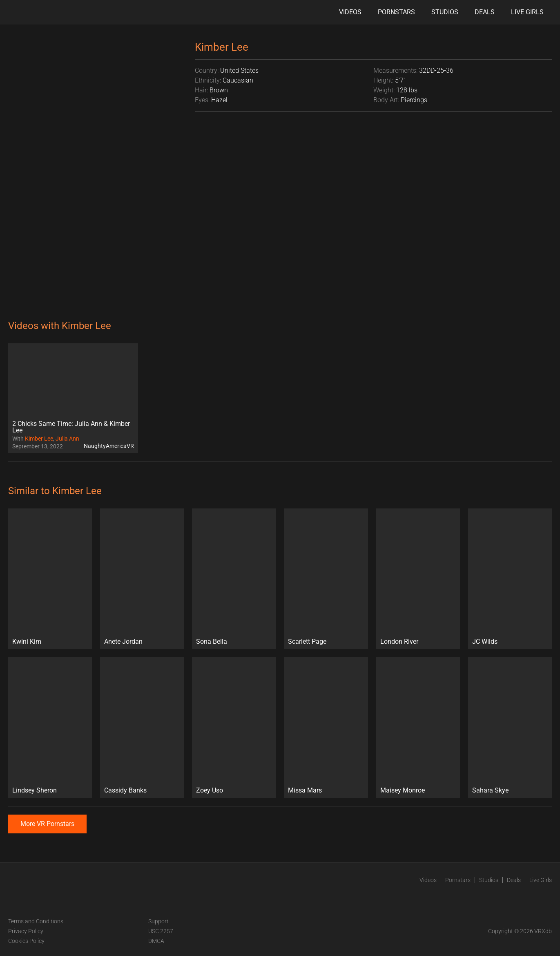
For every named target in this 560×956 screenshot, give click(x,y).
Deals (485, 12)
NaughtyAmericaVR (109, 446)
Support (158, 921)
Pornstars (396, 12)
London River (399, 641)
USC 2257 (161, 931)
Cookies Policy (26, 941)
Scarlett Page (307, 641)
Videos (350, 12)
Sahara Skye (490, 790)
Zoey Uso (210, 790)
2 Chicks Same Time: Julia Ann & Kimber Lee (71, 427)
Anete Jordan (123, 641)
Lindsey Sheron (35, 790)
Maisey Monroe (403, 790)
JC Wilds (485, 641)
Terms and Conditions (36, 921)
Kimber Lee (39, 439)
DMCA (156, 941)
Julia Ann (67, 439)
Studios (445, 12)
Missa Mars (305, 790)
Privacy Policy (26, 931)
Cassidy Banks (125, 790)
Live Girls (527, 12)
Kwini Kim (27, 641)
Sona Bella (212, 641)
